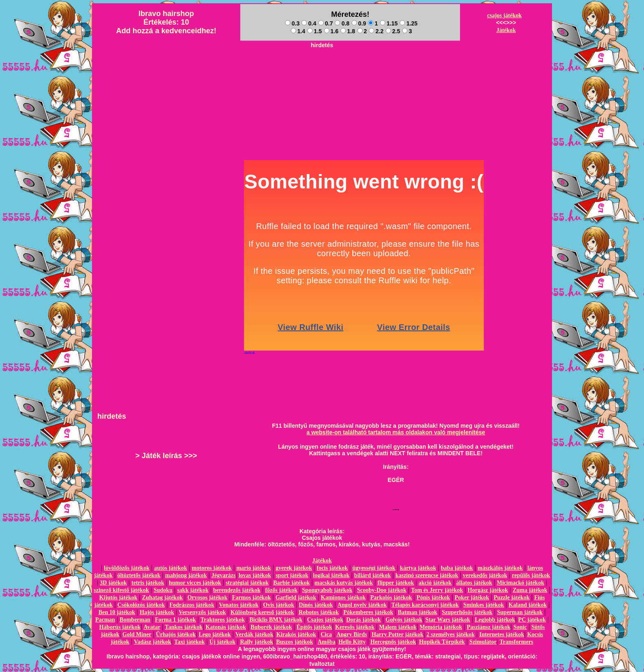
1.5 (314, 31)
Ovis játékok (279, 605)
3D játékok (113, 583)
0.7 (325, 23)
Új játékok (222, 642)
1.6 (331, 31)
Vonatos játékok (239, 605)
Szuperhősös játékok (467, 612)
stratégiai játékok (247, 583)
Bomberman (135, 620)
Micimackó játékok (520, 583)
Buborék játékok (271, 627)
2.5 (393, 31)
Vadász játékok (153, 642)
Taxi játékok (190, 642)
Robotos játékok (319, 612)
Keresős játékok (355, 627)
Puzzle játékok (512, 597)
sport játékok (292, 575)
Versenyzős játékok (202, 612)
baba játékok (457, 568)
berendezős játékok (237, 590)
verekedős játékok (485, 575)
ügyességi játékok (374, 568)
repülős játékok (531, 575)
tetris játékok (148, 583)
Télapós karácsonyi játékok (425, 605)
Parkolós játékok (391, 597)
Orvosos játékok (207, 597)
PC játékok (532, 620)
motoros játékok (212, 568)
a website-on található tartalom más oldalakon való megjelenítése (396, 432)
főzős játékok (281, 590)
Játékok (506, 30)
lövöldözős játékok (127, 568)
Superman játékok (520, 612)
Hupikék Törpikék (442, 642)
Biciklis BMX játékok (276, 620)
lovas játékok (255, 575)
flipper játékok (396, 583)
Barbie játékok (291, 583)
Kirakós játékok (296, 634)
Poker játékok (472, 597)
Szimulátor (483, 642)
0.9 (359, 23)
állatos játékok (474, 583)
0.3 (292, 23)
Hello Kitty (352, 642)
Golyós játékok (404, 620)
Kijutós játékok (118, 597)
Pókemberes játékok (368, 612)
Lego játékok (215, 634)
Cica (326, 634)
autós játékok (171, 568)
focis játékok (332, 568)
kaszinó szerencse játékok (427, 575)
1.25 (408, 23)
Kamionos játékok (343, 597)
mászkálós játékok (500, 568)
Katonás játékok (225, 627)
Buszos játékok (294, 642)
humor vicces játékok (195, 583)
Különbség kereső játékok (262, 612)
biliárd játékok (372, 575)
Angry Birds (352, 634)
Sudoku (163, 590)
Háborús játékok (120, 627)
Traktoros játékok (223, 620)
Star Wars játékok (448, 620)
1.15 (389, 23)
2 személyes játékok (450, 634)
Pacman (105, 620)
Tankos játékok (184, 627)
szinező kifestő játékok (121, 590)
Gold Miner (137, 634)
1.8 (348, 31)
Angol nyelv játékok (362, 605)
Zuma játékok (530, 590)
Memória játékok (441, 627)
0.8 (342, 23)
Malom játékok (398, 627)
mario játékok (253, 568)
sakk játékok (193, 590)
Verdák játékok (254, 634)
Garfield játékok (296, 597)
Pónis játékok (433, 597)
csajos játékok (504, 15)
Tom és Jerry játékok (437, 590)
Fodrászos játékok (192, 605)
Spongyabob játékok (328, 590)
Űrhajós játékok (176, 634)
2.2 (376, 31)
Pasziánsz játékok (489, 627)
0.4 (309, 23)
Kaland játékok (528, 605)
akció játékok (435, 583)
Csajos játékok (325, 620)
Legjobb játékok (495, 620)
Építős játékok (314, 627)
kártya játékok (418, 568)
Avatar (152, 627)
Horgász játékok (488, 590)
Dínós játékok (316, 605)
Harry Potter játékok (398, 634)
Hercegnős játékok (393, 642)
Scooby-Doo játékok (382, 590)
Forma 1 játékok (175, 620)
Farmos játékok (252, 597)
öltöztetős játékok (139, 575)
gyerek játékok (294, 568)
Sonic (520, 627)
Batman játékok (418, 612)
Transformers (516, 642)
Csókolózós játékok (141, 605)
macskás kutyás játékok (343, 583)
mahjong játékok (186, 575)
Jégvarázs (224, 575)
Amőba (327, 642)
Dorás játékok (363, 620)
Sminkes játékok (484, 605)
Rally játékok (256, 642)
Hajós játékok (157, 612)
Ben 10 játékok (117, 612)
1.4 (298, 31)
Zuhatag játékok (162, 597)
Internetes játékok (502, 634)
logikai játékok (331, 575)
